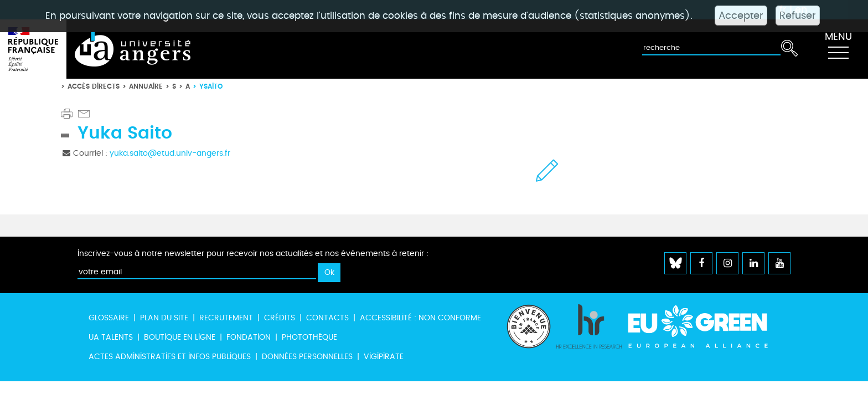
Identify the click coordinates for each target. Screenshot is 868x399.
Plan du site (164, 318)
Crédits (280, 318)
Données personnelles (307, 357)
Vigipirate (384, 357)
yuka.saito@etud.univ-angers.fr (170, 153)
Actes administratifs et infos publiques (170, 357)
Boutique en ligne (180, 337)
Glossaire (109, 318)
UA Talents (111, 337)
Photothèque (309, 337)
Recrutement (226, 318)
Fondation (249, 337)
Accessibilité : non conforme (420, 318)
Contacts (327, 318)
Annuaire (146, 86)
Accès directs (94, 86)
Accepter (741, 16)
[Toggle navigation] (838, 49)
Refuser (798, 16)
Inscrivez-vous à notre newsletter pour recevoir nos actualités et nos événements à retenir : (253, 254)
